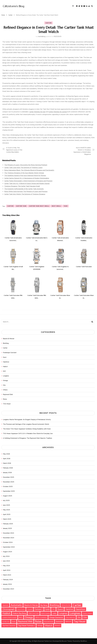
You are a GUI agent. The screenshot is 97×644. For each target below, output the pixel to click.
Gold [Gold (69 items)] (47, 609)
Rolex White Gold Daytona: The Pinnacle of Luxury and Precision (26, 191)
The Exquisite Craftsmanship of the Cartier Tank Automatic (24, 189)
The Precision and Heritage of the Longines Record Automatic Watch (26, 424)
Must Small (56, 206)
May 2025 (6, 510)
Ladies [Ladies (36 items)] (54, 613)
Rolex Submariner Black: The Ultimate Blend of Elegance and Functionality (29, 170)
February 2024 (8, 580)
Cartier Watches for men (37, 112)
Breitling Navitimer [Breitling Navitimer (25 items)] (66, 605)
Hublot (5, 367)
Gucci (5, 357)
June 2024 (6, 561)
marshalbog (42, 36)
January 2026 (7, 473)
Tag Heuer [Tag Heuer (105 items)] (80, 621)
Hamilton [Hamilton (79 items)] (80, 609)
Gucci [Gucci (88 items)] (60, 609)
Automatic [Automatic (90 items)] (16, 605)
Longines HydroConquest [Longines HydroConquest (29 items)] (9, 617)
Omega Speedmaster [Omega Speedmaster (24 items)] (70, 617)
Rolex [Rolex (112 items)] (38, 621)
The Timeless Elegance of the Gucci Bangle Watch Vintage (24, 173)
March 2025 (7, 519)
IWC (4, 371)
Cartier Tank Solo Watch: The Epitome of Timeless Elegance (25, 194)
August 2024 (7, 552)
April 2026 (7, 459)
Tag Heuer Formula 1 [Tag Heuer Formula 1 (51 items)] (26, 626)
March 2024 (7, 575)
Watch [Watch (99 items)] (49, 626)
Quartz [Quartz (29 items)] (14, 621)
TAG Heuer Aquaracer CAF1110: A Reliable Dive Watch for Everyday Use (28, 434)
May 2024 (6, 566)
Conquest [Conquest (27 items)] (30, 609)
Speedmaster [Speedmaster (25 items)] (68, 621)
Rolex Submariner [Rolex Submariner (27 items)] (49, 621)
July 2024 (6, 556)
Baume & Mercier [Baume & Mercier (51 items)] (31, 605)
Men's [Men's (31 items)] (21, 617)
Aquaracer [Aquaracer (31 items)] (5, 605)
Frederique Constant (10, 353)
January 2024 (7, 584)
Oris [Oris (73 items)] (85, 617)
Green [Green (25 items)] (53, 609)
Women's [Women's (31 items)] (58, 626)
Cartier (49, 23)
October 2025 (8, 487)
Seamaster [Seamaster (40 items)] (59, 621)
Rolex (5, 399)
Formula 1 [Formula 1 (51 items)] (39, 609)
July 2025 (6, 500)
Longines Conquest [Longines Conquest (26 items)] (87, 613)
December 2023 (8, 589)
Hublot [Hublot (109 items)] (6, 613)
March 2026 (7, 463)
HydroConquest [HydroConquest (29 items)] (46, 613)
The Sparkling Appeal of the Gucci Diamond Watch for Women (25, 176)
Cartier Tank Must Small (39, 206)
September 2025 (9, 491)
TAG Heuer (7, 404)
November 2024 (9, 538)
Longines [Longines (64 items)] (63, 613)
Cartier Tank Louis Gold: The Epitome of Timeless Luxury (23, 168)
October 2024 (8, 542)
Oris (4, 385)
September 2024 (9, 547)
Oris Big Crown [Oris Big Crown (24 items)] (6, 621)
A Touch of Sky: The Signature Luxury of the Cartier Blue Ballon (14, 150)
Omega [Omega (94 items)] (29, 617)
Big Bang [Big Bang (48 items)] (44, 605)
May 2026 (6, 454)
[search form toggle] (92, 6)
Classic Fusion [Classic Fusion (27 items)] (21, 609)
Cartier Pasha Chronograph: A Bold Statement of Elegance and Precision (28, 181)
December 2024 (8, 533)
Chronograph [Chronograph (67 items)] (9, 609)
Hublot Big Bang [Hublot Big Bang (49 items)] (19, 613)
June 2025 (6, 505)
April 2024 (7, 570)
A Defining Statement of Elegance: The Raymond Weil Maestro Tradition (27, 438)
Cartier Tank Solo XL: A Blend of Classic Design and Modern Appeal (27, 184)
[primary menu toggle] (73, 6)
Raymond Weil (8, 394)
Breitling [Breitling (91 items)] (54, 605)
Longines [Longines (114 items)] (75, 613)
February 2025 (8, 524)
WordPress (84, 641)
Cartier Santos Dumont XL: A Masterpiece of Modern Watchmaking (27, 178)
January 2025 (7, 528)
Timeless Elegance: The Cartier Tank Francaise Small (22, 186)
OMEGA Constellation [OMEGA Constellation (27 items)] (41, 617)
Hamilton (6, 362)
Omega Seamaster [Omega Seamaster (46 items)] (56, 617)
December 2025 (8, 477)
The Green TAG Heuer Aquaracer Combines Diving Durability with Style (27, 429)
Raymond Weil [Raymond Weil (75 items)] (25, 621)
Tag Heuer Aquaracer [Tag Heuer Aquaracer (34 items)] (9, 626)
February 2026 (8, 468)
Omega (5, 381)
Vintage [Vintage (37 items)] (40, 626)
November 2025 (9, 482)
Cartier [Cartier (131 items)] (77, 605)
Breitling (6, 343)
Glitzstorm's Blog (14, 6)
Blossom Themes (67, 641)
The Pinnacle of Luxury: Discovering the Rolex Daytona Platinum (26, 165)
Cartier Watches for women (58, 112)
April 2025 (7, 514)
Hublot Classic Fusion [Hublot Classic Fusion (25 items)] (34, 613)
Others (5, 390)
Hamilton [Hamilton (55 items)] (69, 609)
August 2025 (7, 496)
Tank (66, 206)
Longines (6, 376)
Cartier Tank (21, 206)
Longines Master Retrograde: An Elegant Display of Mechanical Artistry (27, 420)
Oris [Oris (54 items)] (79, 617)
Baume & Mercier (9, 339)
